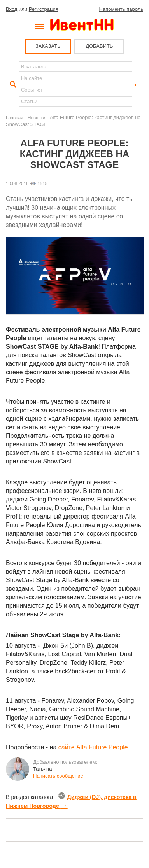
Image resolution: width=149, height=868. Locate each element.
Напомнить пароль (121, 9)
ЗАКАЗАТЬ (48, 46)
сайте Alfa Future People (93, 747)
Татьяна (42, 769)
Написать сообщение (58, 776)
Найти (12, 85)
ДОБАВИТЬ (99, 46)
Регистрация (44, 9)
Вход (11, 9)
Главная (14, 117)
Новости (36, 117)
